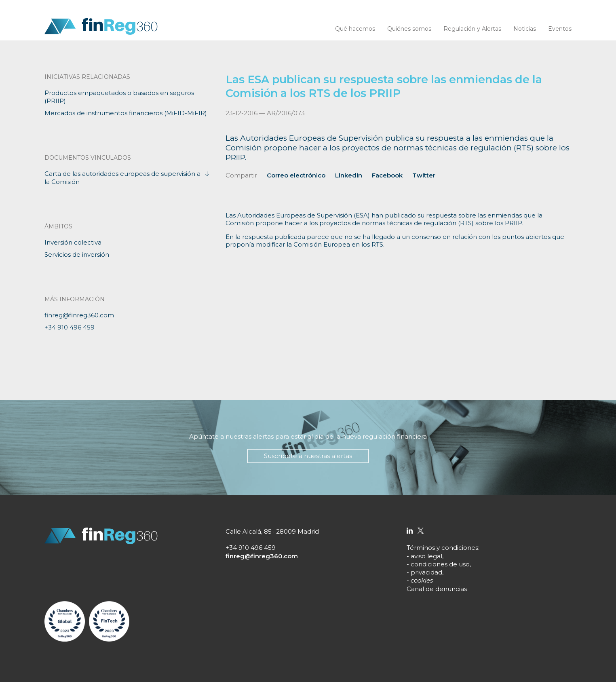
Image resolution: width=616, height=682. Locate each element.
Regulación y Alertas (472, 29)
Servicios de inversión (77, 254)
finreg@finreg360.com (79, 315)
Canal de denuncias (437, 589)
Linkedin (349, 175)
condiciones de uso (440, 564)
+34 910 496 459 (70, 327)
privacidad (426, 572)
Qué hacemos (355, 29)
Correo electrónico (296, 175)
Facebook (387, 175)
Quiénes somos (409, 29)
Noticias (525, 29)
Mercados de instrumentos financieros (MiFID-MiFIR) (126, 113)
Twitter (424, 175)
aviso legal (426, 556)
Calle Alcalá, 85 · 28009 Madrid (272, 531)
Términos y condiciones (442, 548)
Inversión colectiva (73, 242)
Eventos (560, 29)
